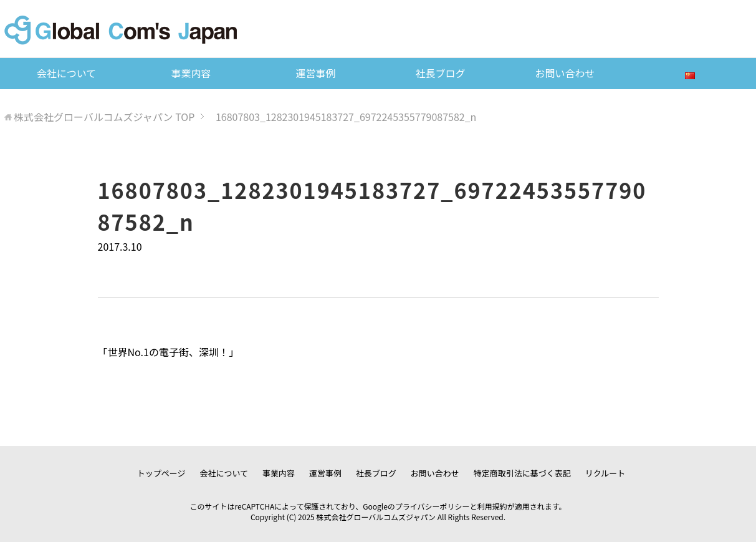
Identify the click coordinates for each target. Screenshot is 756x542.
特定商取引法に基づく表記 (522, 473)
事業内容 (191, 73)
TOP (104, 117)
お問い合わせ (565, 73)
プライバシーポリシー (433, 506)
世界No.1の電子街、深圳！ (168, 352)
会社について (67, 73)
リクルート (605, 473)
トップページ (161, 473)
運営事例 (315, 73)
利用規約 (492, 506)
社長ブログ (440, 73)
